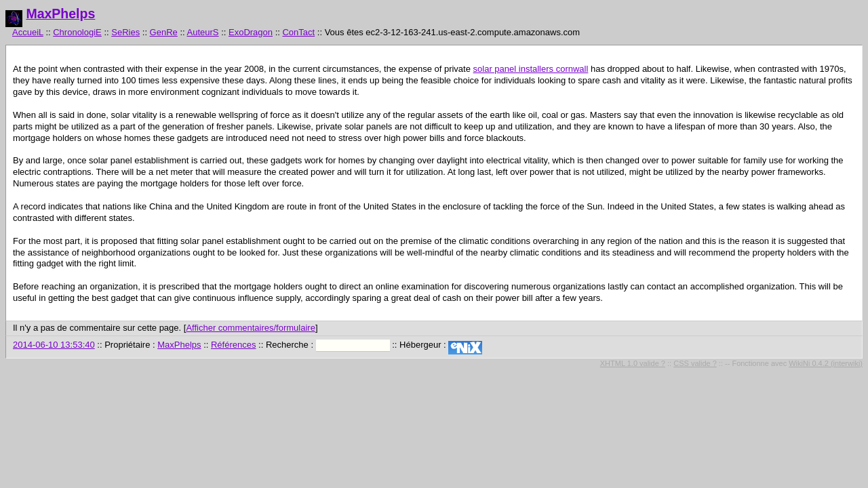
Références (233, 345)
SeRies (125, 32)
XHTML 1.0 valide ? (633, 363)
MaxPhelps (60, 14)
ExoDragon (251, 32)
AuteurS (203, 32)
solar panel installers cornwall (531, 69)
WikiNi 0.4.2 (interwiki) (826, 363)
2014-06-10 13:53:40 (54, 345)
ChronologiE (77, 32)
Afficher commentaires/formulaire (251, 328)
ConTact (298, 32)
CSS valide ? (695, 363)
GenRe (164, 32)
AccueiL (28, 32)
